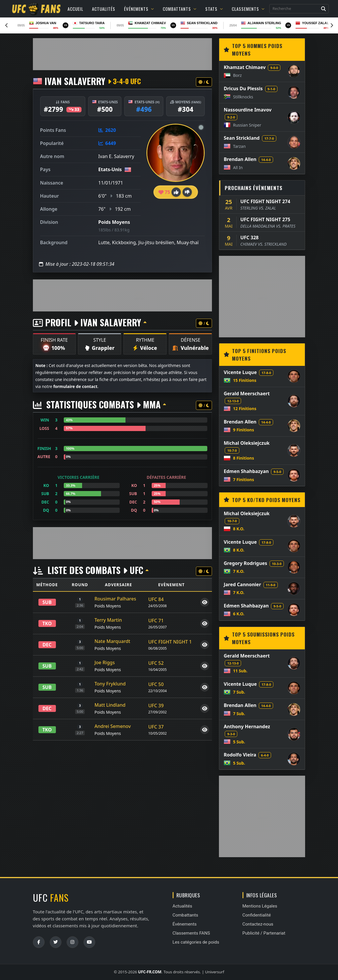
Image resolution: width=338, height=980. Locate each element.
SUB (47, 602)
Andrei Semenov (113, 726)
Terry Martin (108, 620)
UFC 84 (156, 599)
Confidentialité (257, 915)
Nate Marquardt (112, 641)
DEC (47, 645)
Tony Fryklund (110, 684)
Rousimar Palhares (115, 599)
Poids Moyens (114, 222)
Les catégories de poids (196, 942)
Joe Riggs (105, 662)
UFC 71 (156, 621)
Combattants (180, 9)
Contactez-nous (258, 924)
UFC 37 (156, 727)
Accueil (75, 9)
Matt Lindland (110, 705)
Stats (214, 9)
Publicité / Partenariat (264, 933)
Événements (139, 9)
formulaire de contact (75, 386)
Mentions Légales (260, 906)
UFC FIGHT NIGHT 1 (170, 642)
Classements (248, 9)
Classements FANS (191, 933)
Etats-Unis (110, 169)
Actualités (104, 9)
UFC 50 (156, 684)
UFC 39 (156, 706)
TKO (47, 623)
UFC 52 (156, 663)
